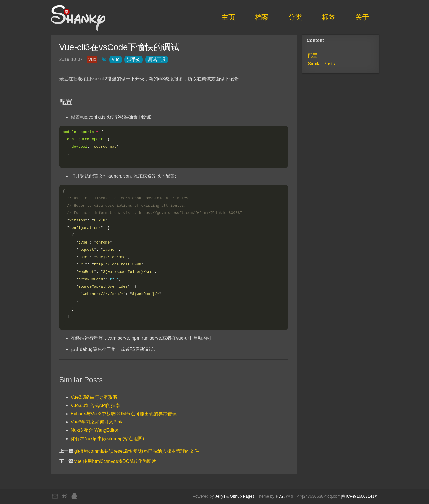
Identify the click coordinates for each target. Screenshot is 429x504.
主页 (228, 17)
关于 (362, 17)
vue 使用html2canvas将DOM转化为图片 (115, 463)
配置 (313, 55)
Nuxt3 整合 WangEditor (95, 432)
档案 (262, 17)
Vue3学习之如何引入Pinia (97, 423)
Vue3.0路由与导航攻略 (94, 399)
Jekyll (220, 496)
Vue (92, 59)
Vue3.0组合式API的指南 (96, 407)
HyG (280, 496)
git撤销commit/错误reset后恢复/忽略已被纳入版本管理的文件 (137, 453)
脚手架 (134, 59)
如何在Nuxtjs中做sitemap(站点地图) (107, 440)
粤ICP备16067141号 (360, 496)
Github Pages (242, 496)
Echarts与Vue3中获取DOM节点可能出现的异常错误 (124, 415)
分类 (295, 17)
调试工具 (157, 59)
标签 (329, 17)
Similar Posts (322, 64)
